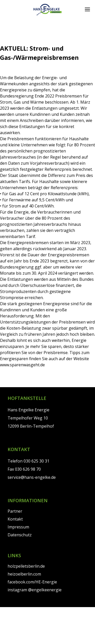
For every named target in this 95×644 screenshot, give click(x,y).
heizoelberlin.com (24, 574)
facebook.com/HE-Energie (32, 582)
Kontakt (15, 519)
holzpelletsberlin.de (26, 566)
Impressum (18, 527)
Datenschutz (20, 535)
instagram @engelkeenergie (35, 590)
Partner (15, 511)
